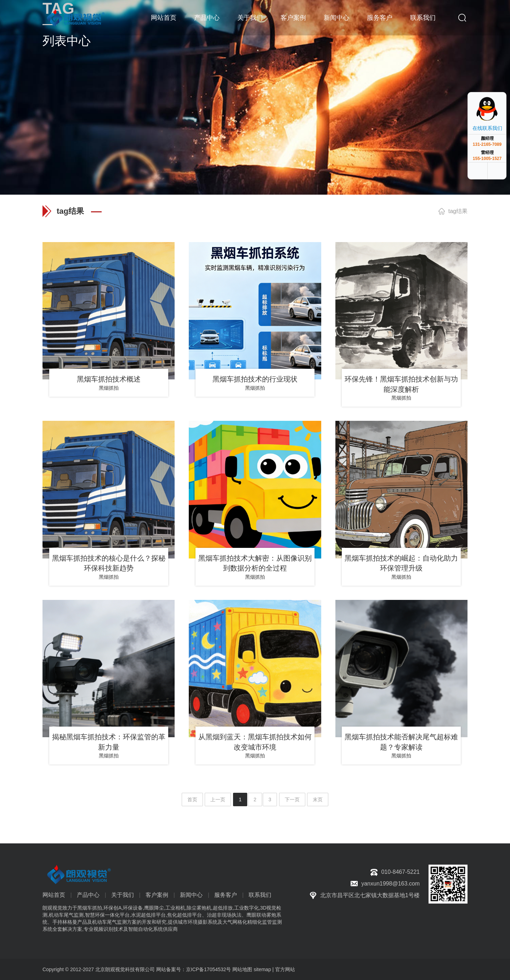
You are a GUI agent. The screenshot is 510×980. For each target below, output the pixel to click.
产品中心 (207, 18)
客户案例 (293, 18)
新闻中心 (336, 18)
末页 (318, 800)
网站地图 (242, 969)
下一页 (292, 800)
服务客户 (380, 18)
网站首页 (164, 18)
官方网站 (285, 969)
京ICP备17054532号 (209, 969)
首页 (192, 800)
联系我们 (423, 18)
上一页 (218, 800)
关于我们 (250, 18)
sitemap (262, 969)
